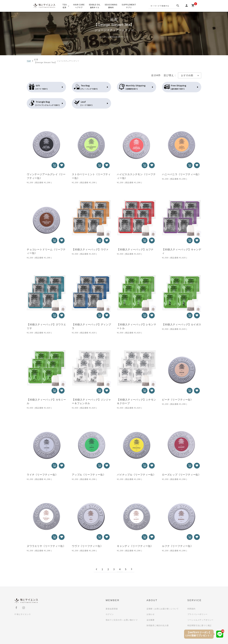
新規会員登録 (112, 609)
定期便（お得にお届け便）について (163, 609)
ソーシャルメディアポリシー (200, 620)
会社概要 (151, 620)
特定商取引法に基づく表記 (199, 625)
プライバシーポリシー (197, 614)
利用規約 (191, 609)
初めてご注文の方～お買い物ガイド (122, 620)
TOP (29, 61)
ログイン (110, 614)
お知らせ (151, 614)
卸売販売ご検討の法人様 (158, 625)
